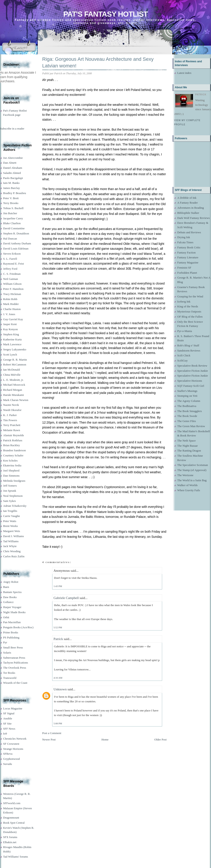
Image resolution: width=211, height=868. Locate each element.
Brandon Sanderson (14, 450)
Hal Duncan (10, 239)
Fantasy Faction (186, 252)
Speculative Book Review (192, 366)
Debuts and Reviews (189, 232)
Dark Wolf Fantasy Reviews (193, 218)
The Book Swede (187, 416)
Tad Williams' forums (16, 857)
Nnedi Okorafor (12, 410)
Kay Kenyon (10, 329)
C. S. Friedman (12, 274)
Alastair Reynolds (14, 435)
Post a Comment (52, 733)
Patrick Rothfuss (13, 440)
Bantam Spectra (12, 592)
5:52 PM (58, 627)
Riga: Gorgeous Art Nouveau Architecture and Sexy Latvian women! (98, 63)
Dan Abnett (10, 163)
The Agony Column (189, 401)
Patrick (58, 639)
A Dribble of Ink (187, 198)
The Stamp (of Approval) (192, 470)
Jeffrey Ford (10, 269)
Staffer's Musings (187, 391)
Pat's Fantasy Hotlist (105, 14)
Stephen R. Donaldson (16, 233)
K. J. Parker (10, 415)
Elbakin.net (10, 842)
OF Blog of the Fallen (190, 317)
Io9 (5, 733)
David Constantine (14, 228)
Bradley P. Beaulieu (15, 193)
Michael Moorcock (14, 385)
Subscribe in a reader (12, 129)
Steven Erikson (12, 254)
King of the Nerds (188, 306)
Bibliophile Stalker (188, 213)
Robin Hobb (10, 299)
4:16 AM (58, 678)
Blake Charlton (12, 223)
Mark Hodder (11, 304)
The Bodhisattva (187, 406)
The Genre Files (187, 421)
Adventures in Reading (191, 208)
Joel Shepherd (11, 470)
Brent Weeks (10, 526)
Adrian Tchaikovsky (15, 506)
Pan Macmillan (12, 622)
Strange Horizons (13, 749)
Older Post (160, 739)
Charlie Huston (12, 309)
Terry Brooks (11, 203)
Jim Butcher (10, 213)
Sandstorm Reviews (189, 351)
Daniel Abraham (13, 168)
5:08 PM (58, 723)
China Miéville (12, 375)
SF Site (7, 724)
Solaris (7, 653)
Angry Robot (11, 582)
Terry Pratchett (12, 425)
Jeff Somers (10, 486)
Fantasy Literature (188, 257)
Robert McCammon (15, 364)
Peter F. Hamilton (13, 289)
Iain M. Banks (11, 183)
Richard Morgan (13, 390)
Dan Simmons (11, 476)
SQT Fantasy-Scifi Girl (191, 386)
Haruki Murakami (14, 395)
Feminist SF (184, 268)
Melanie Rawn (12, 430)
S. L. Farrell (10, 259)
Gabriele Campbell (66, 598)
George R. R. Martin (15, 360)
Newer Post (49, 739)
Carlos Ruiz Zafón (14, 556)
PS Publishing (11, 637)
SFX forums (10, 837)
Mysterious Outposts (189, 311)
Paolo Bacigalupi (13, 178)
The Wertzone (185, 475)
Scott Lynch (10, 354)
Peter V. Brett (11, 198)
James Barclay (11, 188)
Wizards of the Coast (15, 683)
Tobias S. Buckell (13, 208)
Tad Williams (11, 541)
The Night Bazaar (187, 446)
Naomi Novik (11, 405)
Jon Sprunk (10, 491)
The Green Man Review (191, 426)
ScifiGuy (182, 360)
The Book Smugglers (190, 411)
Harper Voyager (12, 607)
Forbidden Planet (187, 273)
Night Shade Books (14, 612)
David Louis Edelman (16, 248)
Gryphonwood (11, 759)
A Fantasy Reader (187, 203)
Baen (6, 587)
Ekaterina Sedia (12, 465)
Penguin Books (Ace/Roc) (18, 627)
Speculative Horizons (190, 381)
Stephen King (11, 334)
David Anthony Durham (17, 243)
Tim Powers (10, 420)
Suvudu (8, 764)
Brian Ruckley (11, 445)
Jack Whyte (10, 546)
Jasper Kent (10, 324)
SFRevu (8, 754)
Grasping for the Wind (190, 296)
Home (105, 739)
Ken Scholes (10, 461)
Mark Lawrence (12, 344)
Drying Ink (184, 237)
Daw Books (10, 597)
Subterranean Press (14, 658)
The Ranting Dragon (189, 451)
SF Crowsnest (11, 744)
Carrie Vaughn (11, 516)
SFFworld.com (12, 803)
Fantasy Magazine (188, 262)
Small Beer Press (13, 647)
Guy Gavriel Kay (13, 319)
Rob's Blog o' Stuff (188, 345)
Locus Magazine (13, 708)
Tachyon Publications (16, 663)
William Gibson (12, 284)
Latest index (184, 73)
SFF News (9, 729)
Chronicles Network (15, 739)
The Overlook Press (15, 668)
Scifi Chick (184, 355)
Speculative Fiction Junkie (193, 371)
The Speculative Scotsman (193, 465)
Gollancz (8, 602)
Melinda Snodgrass (14, 481)
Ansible (8, 718)
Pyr (5, 642)
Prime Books (11, 632)
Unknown (60, 689)
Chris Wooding (12, 551)
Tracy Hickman (12, 294)
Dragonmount (11, 818)
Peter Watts (10, 521)
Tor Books (9, 673)
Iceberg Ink (184, 301)
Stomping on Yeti (187, 396)
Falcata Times (185, 242)
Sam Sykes (9, 501)
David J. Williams (13, 536)
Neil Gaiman (11, 279)
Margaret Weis (12, 531)
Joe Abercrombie (13, 158)
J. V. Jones (9, 314)
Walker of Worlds (187, 485)
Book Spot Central (14, 823)
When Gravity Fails (189, 490)
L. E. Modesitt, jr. (13, 380)
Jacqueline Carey (13, 218)
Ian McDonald (11, 370)
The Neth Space (186, 441)
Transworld (10, 678)
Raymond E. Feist (14, 264)
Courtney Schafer (13, 455)
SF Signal (9, 713)
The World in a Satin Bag (192, 480)
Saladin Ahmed (12, 173)
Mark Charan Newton (16, 400)
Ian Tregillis (10, 511)
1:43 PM (58, 586)
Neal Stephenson (13, 496)
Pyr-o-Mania (185, 331)
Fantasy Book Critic (189, 247)
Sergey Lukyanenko (15, 349)
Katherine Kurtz (12, 339)
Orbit (6, 617)
